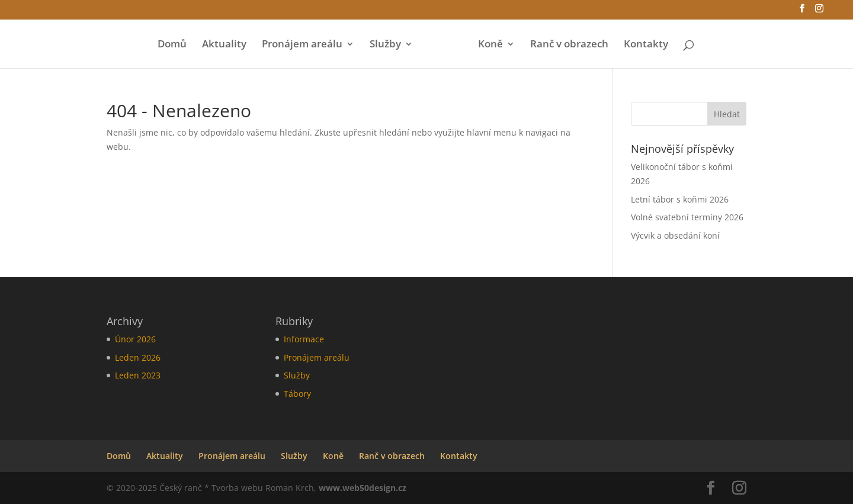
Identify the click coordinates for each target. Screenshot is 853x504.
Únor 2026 (135, 339)
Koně (490, 45)
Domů (172, 45)
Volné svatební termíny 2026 (687, 217)
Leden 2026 (138, 357)
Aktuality (224, 45)
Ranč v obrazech (569, 45)
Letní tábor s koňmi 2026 (680, 199)
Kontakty (646, 45)
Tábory (297, 394)
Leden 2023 (138, 375)
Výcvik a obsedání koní (675, 235)
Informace (304, 339)
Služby (385, 45)
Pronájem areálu (302, 45)
